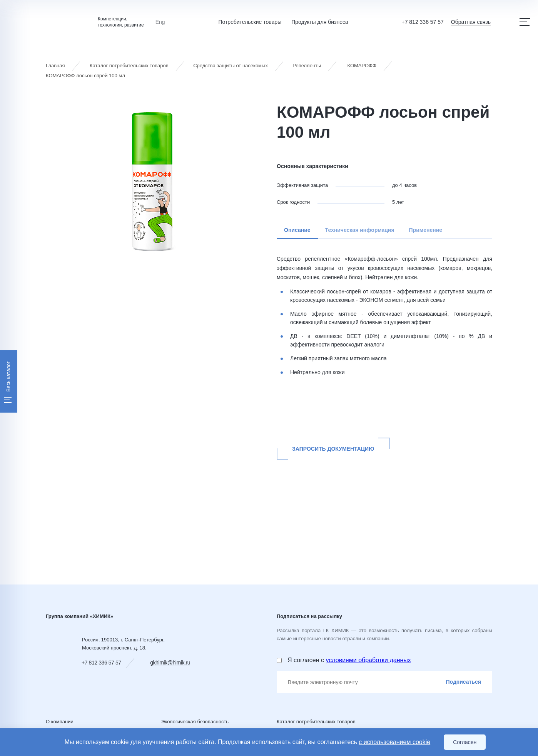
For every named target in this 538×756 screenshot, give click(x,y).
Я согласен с (349, 660)
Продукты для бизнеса (320, 22)
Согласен (465, 742)
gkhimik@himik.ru (170, 663)
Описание (297, 230)
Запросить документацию (333, 449)
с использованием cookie (394, 742)
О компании (60, 722)
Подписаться (463, 682)
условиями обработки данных (368, 660)
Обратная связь (471, 22)
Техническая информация (360, 230)
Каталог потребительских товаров (316, 722)
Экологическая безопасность (195, 722)
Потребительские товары (250, 22)
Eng (160, 22)
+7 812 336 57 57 (422, 22)
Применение (426, 230)
